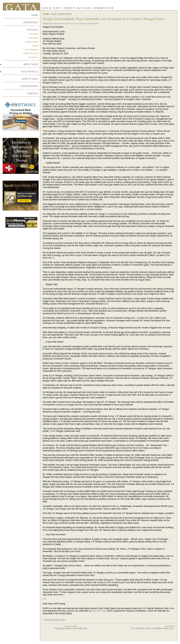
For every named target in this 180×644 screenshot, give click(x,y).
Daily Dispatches (62, 14)
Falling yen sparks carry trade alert (71, 628)
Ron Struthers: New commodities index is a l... (153, 628)
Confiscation (33, 38)
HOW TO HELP (30, 79)
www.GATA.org (98, 611)
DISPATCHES (31, 22)
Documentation (32, 42)
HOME (35, 15)
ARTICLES (32, 30)
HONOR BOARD (29, 86)
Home (46, 14)
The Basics (34, 34)
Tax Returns (33, 57)
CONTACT (33, 93)
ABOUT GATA (31, 64)
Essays (35, 46)
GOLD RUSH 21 (30, 72)
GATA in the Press (31, 53)
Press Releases (32, 49)
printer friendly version (55, 620)
